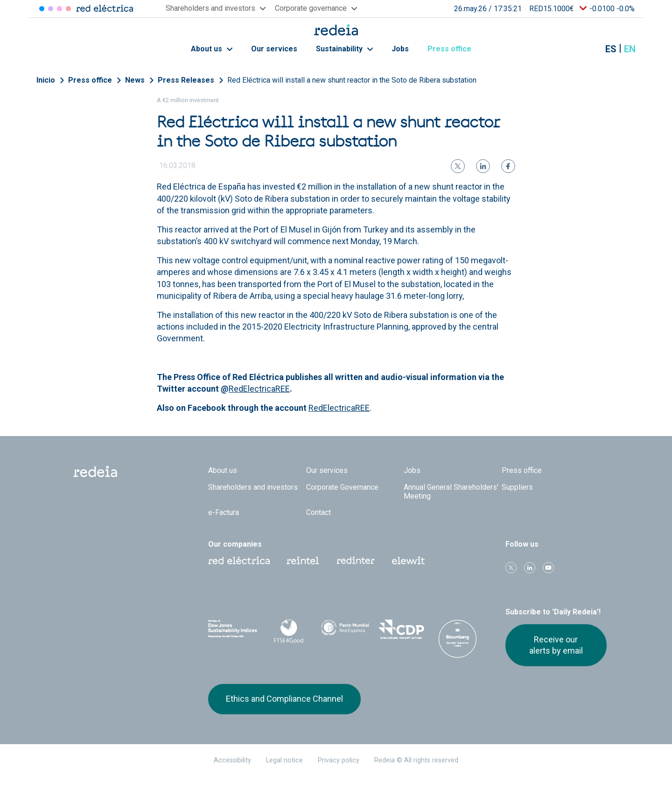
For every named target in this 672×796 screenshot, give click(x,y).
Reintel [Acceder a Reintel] (59, 9)
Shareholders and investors (253, 487)
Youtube (548, 568)
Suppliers (517, 487)
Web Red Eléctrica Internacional (356, 561)
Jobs (400, 49)
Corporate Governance (342, 487)
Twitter (511, 568)
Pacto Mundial (345, 630)
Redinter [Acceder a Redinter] (51, 9)
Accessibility (232, 760)
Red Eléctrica (239, 561)
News (135, 80)
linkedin (530, 568)
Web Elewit (408, 561)
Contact (318, 512)
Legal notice (284, 760)
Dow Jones (233, 630)
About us (212, 49)
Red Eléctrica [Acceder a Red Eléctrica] (42, 9)
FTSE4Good (289, 631)
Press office (455, 49)
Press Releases (186, 80)
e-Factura (224, 512)
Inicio (46, 80)
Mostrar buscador (588, 49)
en (630, 49)
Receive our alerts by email (556, 645)
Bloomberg (458, 639)
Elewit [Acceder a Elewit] (68, 9)
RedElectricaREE (259, 389)
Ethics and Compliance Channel (284, 699)
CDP (402, 629)
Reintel (303, 561)
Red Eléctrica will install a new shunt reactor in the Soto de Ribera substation (352, 80)
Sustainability (344, 49)
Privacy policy (339, 760)
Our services (274, 49)
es (611, 49)
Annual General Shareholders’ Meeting (451, 492)
